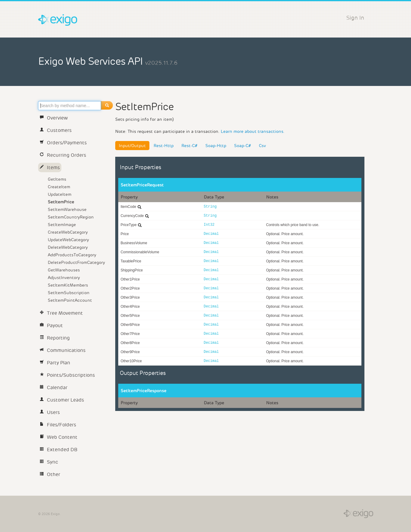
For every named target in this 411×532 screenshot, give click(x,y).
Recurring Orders (63, 155)
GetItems (57, 179)
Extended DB (59, 450)
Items (50, 167)
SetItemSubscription (69, 293)
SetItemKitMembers (68, 285)
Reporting (55, 338)
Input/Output (132, 146)
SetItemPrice (61, 202)
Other (50, 474)
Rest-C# (189, 146)
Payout (51, 325)
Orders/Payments (63, 143)
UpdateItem (60, 194)
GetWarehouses (64, 270)
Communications (63, 350)
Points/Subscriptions (67, 375)
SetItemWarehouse (67, 209)
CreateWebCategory (68, 232)
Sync (49, 462)
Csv (262, 146)
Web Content (59, 437)
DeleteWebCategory (68, 247)
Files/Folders (58, 425)
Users (50, 412)
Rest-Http (164, 146)
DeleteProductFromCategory (76, 262)
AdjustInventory (64, 277)
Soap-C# (243, 146)
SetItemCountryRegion (71, 217)
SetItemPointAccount (70, 300)
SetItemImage (62, 225)
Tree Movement (61, 313)
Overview (54, 118)
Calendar (54, 388)
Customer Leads (62, 400)
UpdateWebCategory (68, 240)
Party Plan (55, 363)
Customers (56, 130)
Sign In (355, 18)
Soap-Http (216, 146)
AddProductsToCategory (72, 255)
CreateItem (59, 187)
